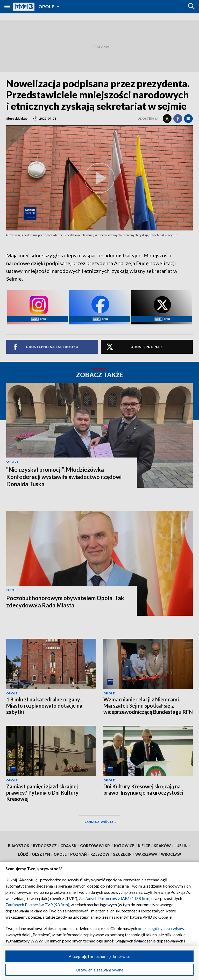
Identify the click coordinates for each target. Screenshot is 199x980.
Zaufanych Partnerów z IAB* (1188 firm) (115, 898)
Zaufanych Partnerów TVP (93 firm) (37, 905)
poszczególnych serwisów (161, 928)
